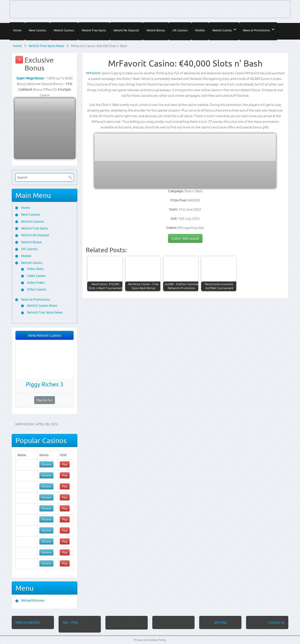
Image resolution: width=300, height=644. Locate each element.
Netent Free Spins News (44, 312)
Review (46, 464)
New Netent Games (45, 335)
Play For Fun (45, 400)
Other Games (36, 289)
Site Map (220, 622)
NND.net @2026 (28, 622)
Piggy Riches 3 (45, 384)
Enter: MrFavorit (185, 238)
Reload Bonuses (33, 600)
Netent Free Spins (94, 30)
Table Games (36, 276)
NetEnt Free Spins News (46, 46)
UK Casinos (180, 30)
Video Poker (36, 283)
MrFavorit (93, 73)
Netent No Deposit (126, 30)
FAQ (75, 622)
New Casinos (37, 30)
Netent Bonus (156, 30)
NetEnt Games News (42, 306)
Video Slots (35, 269)
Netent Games (222, 30)
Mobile (200, 30)
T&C (66, 622)
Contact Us (276, 622)
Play (65, 464)
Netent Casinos (64, 30)
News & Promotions (256, 30)
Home (17, 30)
